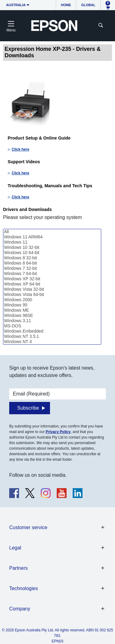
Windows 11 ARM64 (52, 237)
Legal (15, 548)
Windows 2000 (52, 300)
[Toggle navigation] (11, 26)
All (52, 232)
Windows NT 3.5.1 (52, 336)
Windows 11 (52, 242)
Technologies (23, 588)
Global (88, 5)
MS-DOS (52, 326)
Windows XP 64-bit (52, 284)
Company (20, 609)
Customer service (28, 527)
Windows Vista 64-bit (52, 295)
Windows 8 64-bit (52, 263)
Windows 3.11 (52, 321)
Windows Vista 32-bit (52, 289)
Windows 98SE (52, 316)
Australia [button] (16, 5)
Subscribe (28, 408)
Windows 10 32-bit (52, 247)
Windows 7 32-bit (52, 268)
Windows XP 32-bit (52, 279)
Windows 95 (52, 305)
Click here (20, 149)
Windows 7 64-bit (52, 274)
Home (66, 5)
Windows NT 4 (52, 342)
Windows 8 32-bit (52, 258)
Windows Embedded (52, 331)
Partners (18, 568)
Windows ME (52, 310)
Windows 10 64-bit (52, 253)
